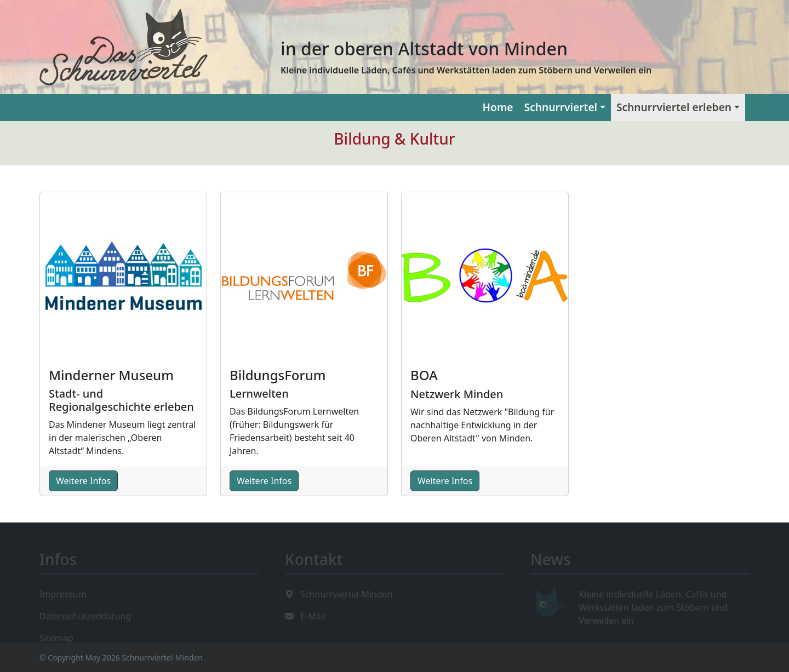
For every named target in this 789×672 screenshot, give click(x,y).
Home (498, 107)
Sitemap (56, 636)
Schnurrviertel (561, 107)
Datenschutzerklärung (85, 614)
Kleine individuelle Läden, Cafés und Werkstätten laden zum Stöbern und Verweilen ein (653, 606)
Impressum (63, 593)
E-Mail (313, 614)
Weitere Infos (83, 481)
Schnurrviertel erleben (674, 107)
